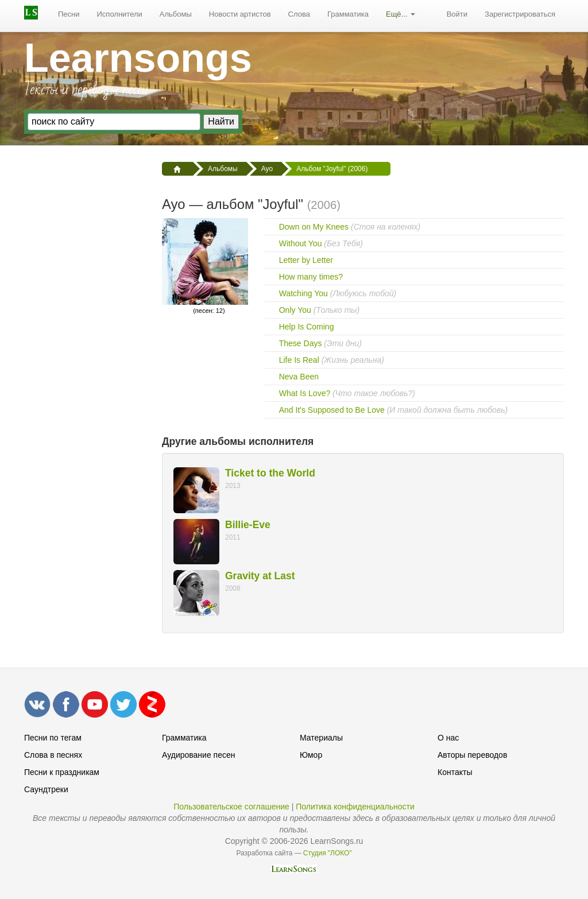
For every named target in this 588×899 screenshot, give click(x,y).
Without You (301, 243)
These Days (301, 343)
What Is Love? (305, 393)
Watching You (303, 293)
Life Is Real (299, 360)
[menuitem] (69, 14)
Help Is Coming (307, 327)
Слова (299, 14)
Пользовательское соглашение (231, 807)
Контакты (455, 772)
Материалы (321, 738)
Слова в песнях (53, 755)
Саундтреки (46, 789)
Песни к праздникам (62, 772)
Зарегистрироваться (520, 14)
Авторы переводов (472, 755)
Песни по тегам (53, 738)
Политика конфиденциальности (355, 807)
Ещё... (401, 14)
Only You (295, 310)
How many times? (311, 277)
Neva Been (299, 377)
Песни (69, 14)
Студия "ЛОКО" (328, 853)
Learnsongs (138, 58)
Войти (457, 14)
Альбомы (176, 14)
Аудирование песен (198, 755)
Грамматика (348, 14)
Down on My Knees (314, 227)
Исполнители (120, 14)
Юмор (311, 755)
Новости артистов (240, 14)
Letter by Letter (306, 260)
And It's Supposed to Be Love (332, 410)
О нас (448, 738)
